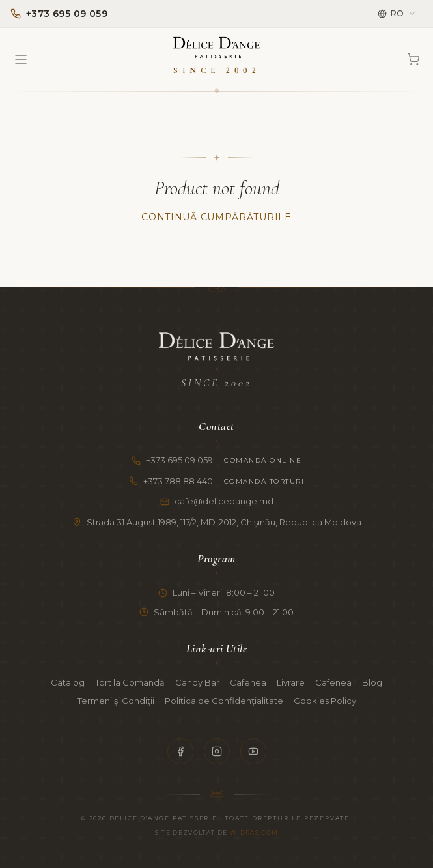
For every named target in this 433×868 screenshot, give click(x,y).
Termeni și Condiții (116, 701)
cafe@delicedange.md (217, 501)
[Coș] (413, 59)
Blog (372, 682)
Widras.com (254, 832)
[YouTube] (253, 751)
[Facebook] (180, 751)
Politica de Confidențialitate (224, 701)
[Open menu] (21, 59)
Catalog (68, 682)
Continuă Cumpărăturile (216, 217)
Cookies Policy (325, 701)
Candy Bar (197, 682)
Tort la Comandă (130, 682)
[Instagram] (217, 751)
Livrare (291, 682)
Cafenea (248, 682)
